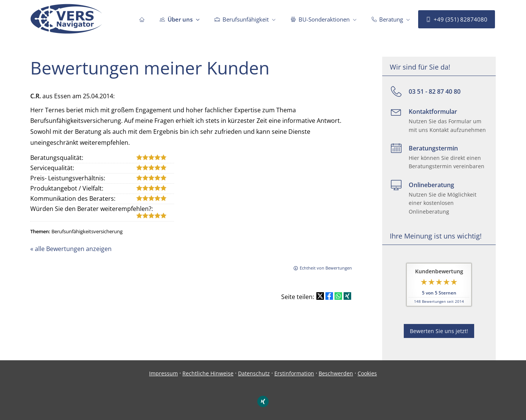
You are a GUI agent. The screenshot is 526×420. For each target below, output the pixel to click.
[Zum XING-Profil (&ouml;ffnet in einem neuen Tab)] (263, 401)
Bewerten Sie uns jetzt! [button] (439, 331)
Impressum (163, 373)
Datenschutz (254, 373)
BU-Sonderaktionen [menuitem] (320, 19)
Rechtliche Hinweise (208, 373)
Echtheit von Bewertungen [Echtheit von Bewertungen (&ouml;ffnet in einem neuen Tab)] (326, 268)
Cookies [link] (367, 373)
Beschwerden (336, 373)
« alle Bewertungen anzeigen (71, 249)
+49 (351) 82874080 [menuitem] (457, 19)
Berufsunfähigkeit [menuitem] (242, 19)
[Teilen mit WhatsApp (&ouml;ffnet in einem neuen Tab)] (338, 296)
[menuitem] (142, 19)
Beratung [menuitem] (387, 19)
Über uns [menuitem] (176, 19)
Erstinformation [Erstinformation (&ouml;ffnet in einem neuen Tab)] (294, 373)
